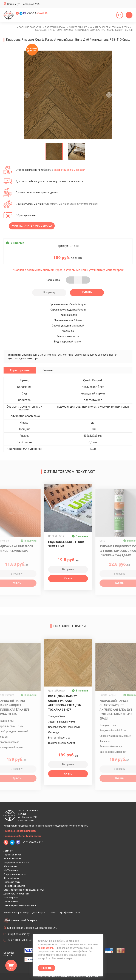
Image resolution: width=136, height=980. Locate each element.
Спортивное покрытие (15, 874)
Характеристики (20, 370)
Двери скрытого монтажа (17, 894)
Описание (48, 370)
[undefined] (28, 95)
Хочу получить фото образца (32, 226)
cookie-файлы (46, 948)
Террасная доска (12, 882)
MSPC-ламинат (11, 870)
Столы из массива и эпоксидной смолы (24, 890)
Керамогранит (11, 898)
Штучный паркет (12, 878)
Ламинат (8, 851)
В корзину (49, 292)
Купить (87, 292)
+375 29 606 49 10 (33, 842)
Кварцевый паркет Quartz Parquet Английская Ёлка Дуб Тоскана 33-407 (65, 703)
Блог (78, 913)
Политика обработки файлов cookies (22, 836)
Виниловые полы (12, 859)
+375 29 (37, 13)
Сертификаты (66, 913)
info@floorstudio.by (19, 934)
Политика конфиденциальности (20, 831)
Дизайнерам (39, 913)
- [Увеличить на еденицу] (70, 280)
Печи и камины (11, 902)
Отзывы (52, 913)
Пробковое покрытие (14, 886)
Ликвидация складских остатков (20, 905)
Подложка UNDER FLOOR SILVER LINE (66, 544)
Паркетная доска (12, 855)
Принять (46, 968)
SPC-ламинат (10, 866)
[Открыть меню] (129, 15)
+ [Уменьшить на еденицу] (86, 280)
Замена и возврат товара (17, 913)
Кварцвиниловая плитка (16, 863)
